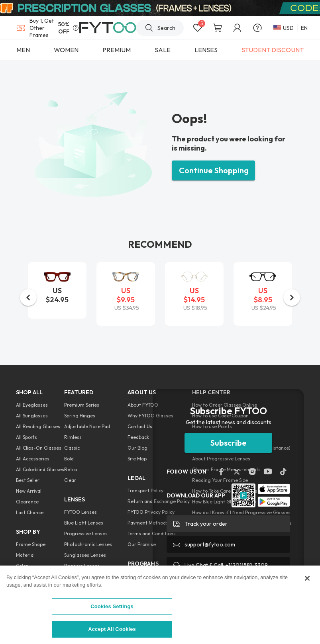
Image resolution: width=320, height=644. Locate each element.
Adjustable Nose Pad (87, 426)
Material (25, 555)
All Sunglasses (32, 416)
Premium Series (82, 405)
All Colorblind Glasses (40, 469)
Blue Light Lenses (84, 523)
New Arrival (29, 491)
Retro (71, 469)
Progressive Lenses (86, 533)
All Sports (27, 437)
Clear (70, 480)
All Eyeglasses (32, 405)
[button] (28, 298)
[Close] (307, 578)
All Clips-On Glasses (39, 448)
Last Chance (30, 512)
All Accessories (33, 459)
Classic (72, 448)
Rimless (73, 437)
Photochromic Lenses (88, 544)
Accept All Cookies (112, 629)
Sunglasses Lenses (85, 555)
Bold (69, 459)
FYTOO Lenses (80, 512)
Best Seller (28, 480)
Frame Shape (31, 544)
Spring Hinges (80, 416)
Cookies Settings (112, 606)
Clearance (27, 502)
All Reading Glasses (38, 426)
